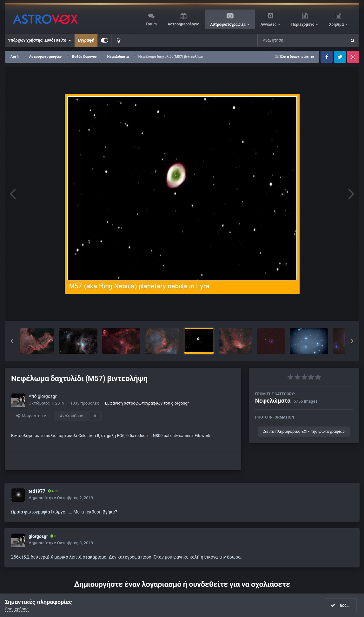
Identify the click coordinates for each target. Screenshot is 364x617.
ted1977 (37, 491)
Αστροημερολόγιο (183, 24)
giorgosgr (47, 396)
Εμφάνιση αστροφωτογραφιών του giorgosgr (147, 403)
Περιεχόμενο (303, 24)
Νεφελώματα (273, 401)
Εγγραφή (86, 40)
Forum (151, 24)
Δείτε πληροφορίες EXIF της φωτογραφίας (304, 431)
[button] (12, 341)
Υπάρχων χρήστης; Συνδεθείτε (40, 40)
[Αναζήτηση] (289, 40)
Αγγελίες (269, 24)
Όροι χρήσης (17, 609)
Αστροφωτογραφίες (229, 24)
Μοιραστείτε (31, 416)
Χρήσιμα (337, 24)
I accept (341, 605)
